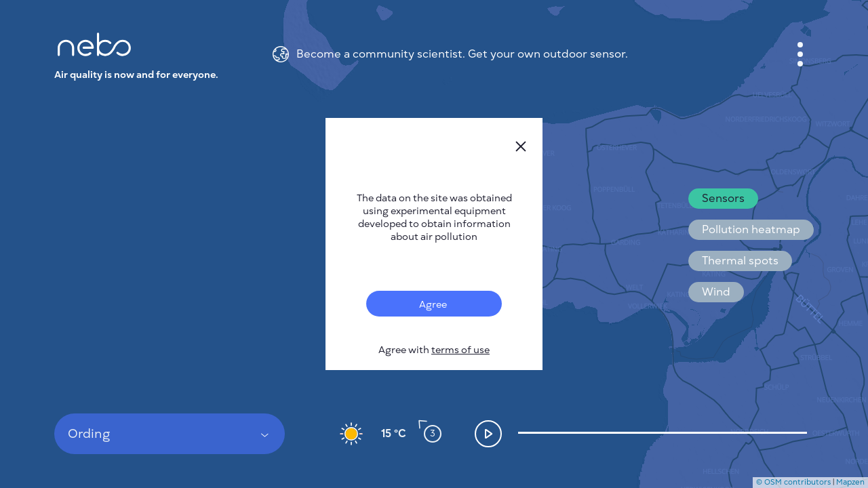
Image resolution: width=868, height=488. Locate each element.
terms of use (460, 350)
